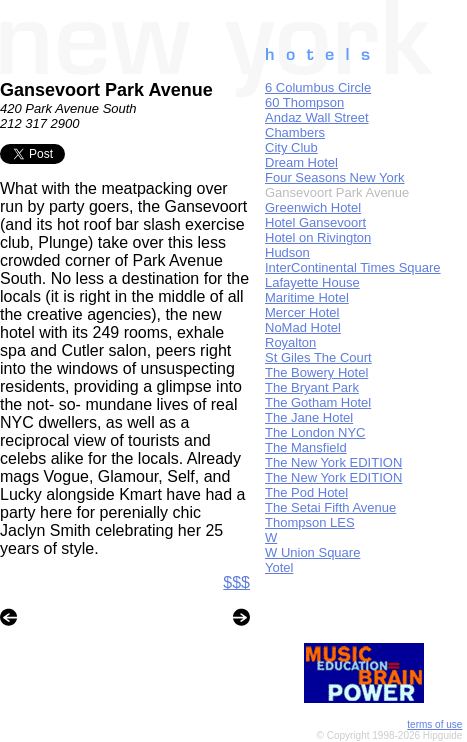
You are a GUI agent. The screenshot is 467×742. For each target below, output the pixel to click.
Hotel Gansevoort (315, 222)
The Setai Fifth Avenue (330, 507)
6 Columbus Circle (318, 87)
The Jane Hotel (309, 417)
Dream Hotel (301, 162)
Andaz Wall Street (317, 117)
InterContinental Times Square (353, 267)
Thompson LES (310, 522)
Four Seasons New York (334, 177)
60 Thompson (304, 102)
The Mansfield (306, 447)
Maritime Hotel (307, 297)
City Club (291, 147)
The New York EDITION (333, 462)
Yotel (279, 567)
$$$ (236, 582)
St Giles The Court (318, 357)
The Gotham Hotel (318, 402)
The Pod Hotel (306, 492)
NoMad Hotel (303, 327)
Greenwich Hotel (313, 207)
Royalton (290, 342)
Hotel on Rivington (318, 237)
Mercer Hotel (302, 312)
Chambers (295, 132)
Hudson (287, 252)
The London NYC (315, 432)
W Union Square (312, 552)
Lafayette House (312, 282)
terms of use (434, 724)
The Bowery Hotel (316, 372)
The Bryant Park (312, 387)
